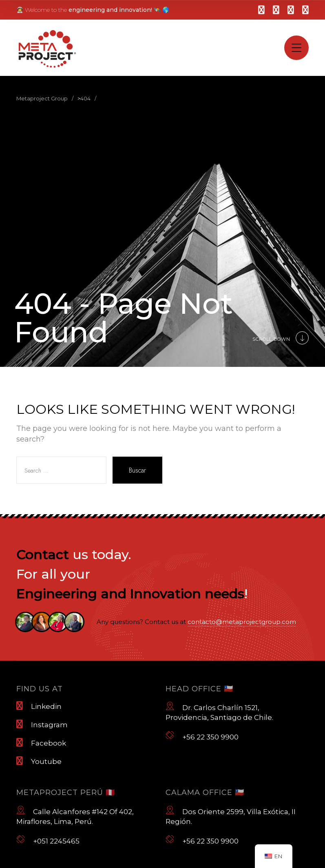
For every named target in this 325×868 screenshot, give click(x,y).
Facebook (41, 743)
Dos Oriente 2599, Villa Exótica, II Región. (231, 815)
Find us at (40, 689)
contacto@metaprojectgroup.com (242, 622)
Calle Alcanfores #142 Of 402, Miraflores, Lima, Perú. (75, 815)
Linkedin (39, 706)
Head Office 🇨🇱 (199, 689)
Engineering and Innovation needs (130, 594)
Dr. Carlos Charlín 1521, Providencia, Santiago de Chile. (219, 711)
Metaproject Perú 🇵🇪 (66, 793)
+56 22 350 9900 (202, 736)
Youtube (39, 761)
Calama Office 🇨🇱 (205, 793)
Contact (43, 554)
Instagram (42, 724)
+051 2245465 (48, 840)
